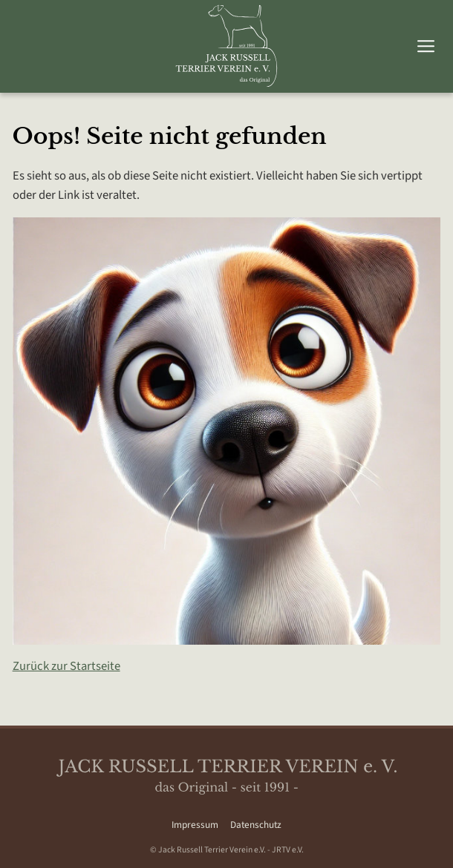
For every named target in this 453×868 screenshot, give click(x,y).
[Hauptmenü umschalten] (426, 46)
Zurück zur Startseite (66, 666)
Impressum (195, 825)
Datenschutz (256, 825)
